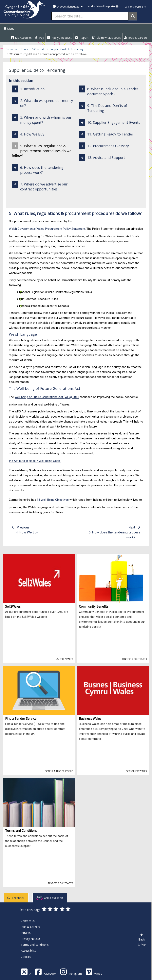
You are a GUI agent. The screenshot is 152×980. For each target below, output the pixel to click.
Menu (9, 28)
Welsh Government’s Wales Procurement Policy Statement (47, 229)
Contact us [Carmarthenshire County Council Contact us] (28, 921)
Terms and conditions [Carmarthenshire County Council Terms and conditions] (35, 945)
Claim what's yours (106, 38)
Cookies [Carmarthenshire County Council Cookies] (26, 957)
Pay (40, 38)
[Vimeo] (94, 972)
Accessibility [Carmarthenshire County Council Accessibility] (28, 951)
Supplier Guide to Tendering (66, 49)
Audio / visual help (103, 6)
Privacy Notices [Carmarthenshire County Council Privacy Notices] (31, 939)
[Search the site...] (90, 16)
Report (82, 38)
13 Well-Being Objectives (53, 500)
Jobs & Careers (136, 38)
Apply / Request (59, 38)
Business (11, 49)
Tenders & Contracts (33, 49)
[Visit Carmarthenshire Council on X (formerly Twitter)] (26, 972)
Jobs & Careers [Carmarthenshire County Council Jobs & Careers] (30, 927)
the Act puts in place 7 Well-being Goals (35, 461)
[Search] (133, 16)
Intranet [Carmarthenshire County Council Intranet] (26, 933)
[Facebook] (46, 972)
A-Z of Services (136, 7)
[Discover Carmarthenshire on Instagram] (71, 972)
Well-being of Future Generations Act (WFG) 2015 (47, 397)
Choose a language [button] (68, 7)
